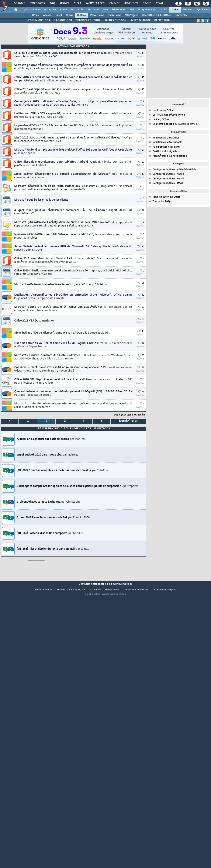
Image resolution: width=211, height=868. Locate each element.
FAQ (52, 3)
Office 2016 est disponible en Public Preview (73, 91)
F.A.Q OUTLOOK (63, 20)
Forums (19, 3)
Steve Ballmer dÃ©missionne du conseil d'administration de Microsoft (73, 176)
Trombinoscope (165, 124)
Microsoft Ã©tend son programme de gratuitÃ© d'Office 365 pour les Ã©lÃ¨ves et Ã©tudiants (73, 152)
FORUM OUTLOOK (39, 20)
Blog (158, 120)
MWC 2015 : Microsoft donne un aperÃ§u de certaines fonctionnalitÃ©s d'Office (73, 140)
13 (141, 114)
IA (72, 10)
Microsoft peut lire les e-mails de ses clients (41, 200)
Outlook (81, 15)
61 (141, 392)
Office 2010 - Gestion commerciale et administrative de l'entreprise (73, 273)
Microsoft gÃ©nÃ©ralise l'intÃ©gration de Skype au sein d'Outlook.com (73, 224)
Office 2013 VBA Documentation (34, 321)
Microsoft (93, 10)
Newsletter (95, 3)
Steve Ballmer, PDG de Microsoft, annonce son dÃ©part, (62, 333)
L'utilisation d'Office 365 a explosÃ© (73, 115)
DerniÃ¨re (128, 421)
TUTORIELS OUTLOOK (88, 20)
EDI (132, 10)
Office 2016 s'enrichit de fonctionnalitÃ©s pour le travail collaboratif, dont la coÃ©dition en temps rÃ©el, (73, 79)
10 (141, 319)
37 (141, 65)
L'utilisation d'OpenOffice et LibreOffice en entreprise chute (73, 297)
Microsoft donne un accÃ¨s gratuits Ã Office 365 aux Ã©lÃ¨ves (73, 309)
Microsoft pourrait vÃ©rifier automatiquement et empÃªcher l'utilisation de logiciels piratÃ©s (73, 67)
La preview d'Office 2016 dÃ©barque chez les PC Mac (73, 127)
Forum (160, 115)
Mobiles (187, 10)
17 (141, 150)
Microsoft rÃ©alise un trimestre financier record (61, 285)
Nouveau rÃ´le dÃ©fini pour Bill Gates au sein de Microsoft (73, 236)
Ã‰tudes (131, 3)
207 (141, 210)
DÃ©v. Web (119, 10)
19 (141, 162)
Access (47, 15)
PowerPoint (97, 15)
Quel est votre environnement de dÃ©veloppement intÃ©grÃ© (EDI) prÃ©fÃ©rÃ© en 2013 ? (73, 393)
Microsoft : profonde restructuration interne (73, 405)
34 (141, 343)
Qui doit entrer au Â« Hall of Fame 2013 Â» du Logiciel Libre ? (73, 345)
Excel (59, 15)
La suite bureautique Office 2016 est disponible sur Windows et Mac (73, 55)
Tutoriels (37, 3)
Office (175, 10)
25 (141, 356)
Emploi (114, 3)
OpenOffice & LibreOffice (156, 15)
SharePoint (114, 15)
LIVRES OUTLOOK (140, 20)
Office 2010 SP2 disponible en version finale (73, 381)
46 (141, 53)
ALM (81, 10)
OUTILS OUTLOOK (116, 20)
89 (141, 295)
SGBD (164, 10)
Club (159, 3)
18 (141, 283)
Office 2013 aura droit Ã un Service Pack (73, 260)
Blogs (64, 3)
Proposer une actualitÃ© (130, 415)
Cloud (63, 10)
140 (141, 174)
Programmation (147, 10)
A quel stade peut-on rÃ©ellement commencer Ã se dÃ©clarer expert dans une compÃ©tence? (73, 212)
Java (105, 10)
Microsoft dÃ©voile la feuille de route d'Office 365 (73, 188)
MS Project (131, 15)
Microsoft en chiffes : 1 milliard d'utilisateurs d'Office (73, 357)
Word (69, 15)
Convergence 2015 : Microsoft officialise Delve (73, 103)
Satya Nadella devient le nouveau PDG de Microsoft (73, 248)
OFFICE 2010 (162, 20)
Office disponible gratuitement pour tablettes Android (73, 164)
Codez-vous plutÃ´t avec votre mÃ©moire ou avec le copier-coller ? (73, 369)
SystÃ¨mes (203, 10)
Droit (147, 3)
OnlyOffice (181, 15)
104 (141, 368)
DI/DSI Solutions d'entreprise (39, 10)
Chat (77, 3)
